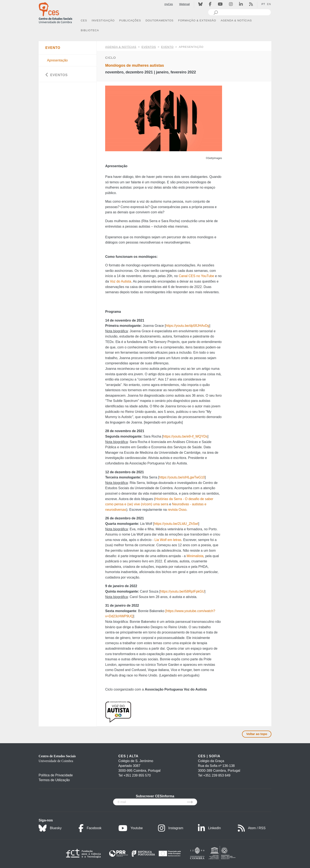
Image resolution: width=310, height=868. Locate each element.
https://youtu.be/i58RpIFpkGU (182, 591)
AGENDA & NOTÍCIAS (121, 47)
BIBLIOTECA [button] (90, 30)
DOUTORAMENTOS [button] (160, 20)
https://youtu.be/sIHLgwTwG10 (182, 477)
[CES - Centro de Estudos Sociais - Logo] (55, 12)
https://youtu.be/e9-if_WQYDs (185, 436)
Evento (167, 47)
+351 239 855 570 (137, 775)
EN (269, 4)
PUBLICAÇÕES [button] (130, 20)
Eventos (149, 47)
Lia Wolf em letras (168, 540)
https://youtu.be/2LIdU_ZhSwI (176, 524)
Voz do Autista (121, 281)
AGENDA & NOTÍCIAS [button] (236, 20)
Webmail (184, 4)
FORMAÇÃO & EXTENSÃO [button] (197, 20)
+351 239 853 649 (217, 775)
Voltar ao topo (257, 734)
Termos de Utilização (54, 780)
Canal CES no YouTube (196, 276)
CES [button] (84, 20)
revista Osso (177, 510)
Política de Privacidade (56, 775)
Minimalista (195, 556)
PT (263, 4)
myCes (169, 4)
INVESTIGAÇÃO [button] (103, 20)
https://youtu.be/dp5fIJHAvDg (187, 326)
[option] (164, 118)
